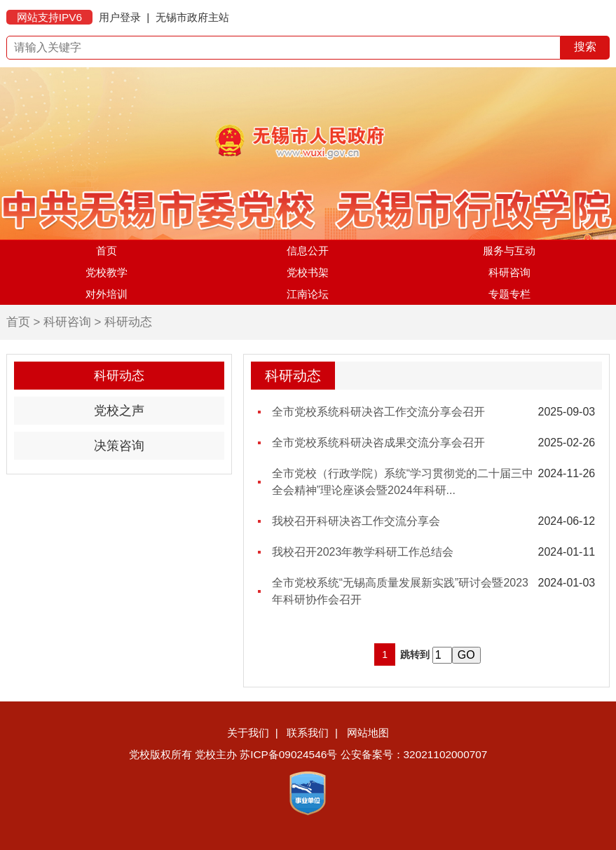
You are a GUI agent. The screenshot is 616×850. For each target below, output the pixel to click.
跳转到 (415, 654)
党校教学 (107, 272)
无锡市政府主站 (192, 17)
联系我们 (308, 733)
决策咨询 (119, 446)
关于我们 (248, 733)
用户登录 (120, 17)
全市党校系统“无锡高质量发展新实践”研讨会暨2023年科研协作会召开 (400, 591)
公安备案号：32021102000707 (414, 754)
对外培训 (107, 294)
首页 (107, 251)
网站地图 (368, 733)
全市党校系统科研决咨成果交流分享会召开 (378, 443)
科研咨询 (509, 272)
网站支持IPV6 (49, 17)
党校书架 (308, 272)
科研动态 (128, 322)
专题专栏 (509, 294)
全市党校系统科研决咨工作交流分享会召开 (378, 412)
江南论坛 (308, 294)
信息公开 (308, 251)
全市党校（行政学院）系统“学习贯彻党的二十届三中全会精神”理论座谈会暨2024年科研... (403, 482)
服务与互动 (509, 251)
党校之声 (119, 411)
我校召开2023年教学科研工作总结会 (363, 552)
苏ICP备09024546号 (288, 754)
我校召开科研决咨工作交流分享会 (356, 521)
